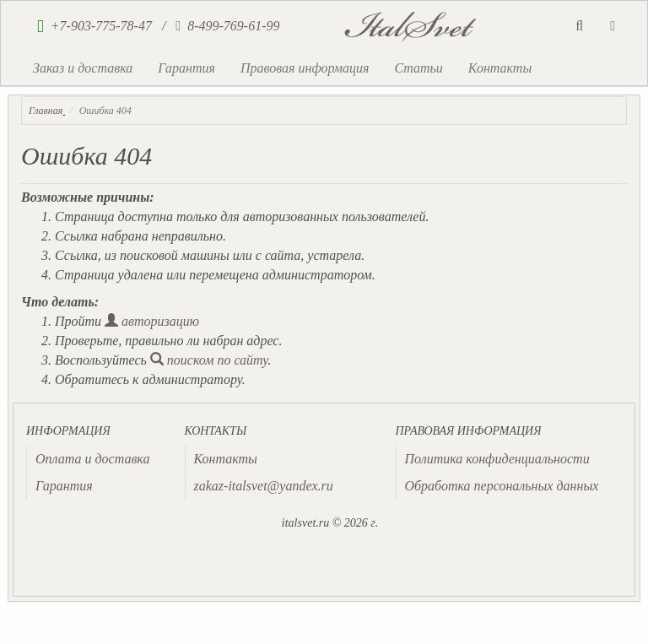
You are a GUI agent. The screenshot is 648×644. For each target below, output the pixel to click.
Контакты (500, 68)
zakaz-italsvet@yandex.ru (264, 486)
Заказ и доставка (83, 68)
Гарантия (186, 68)
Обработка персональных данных (502, 486)
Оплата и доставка (92, 459)
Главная (46, 111)
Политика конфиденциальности (497, 459)
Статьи (418, 68)
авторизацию (152, 321)
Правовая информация (305, 68)
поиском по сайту (209, 360)
